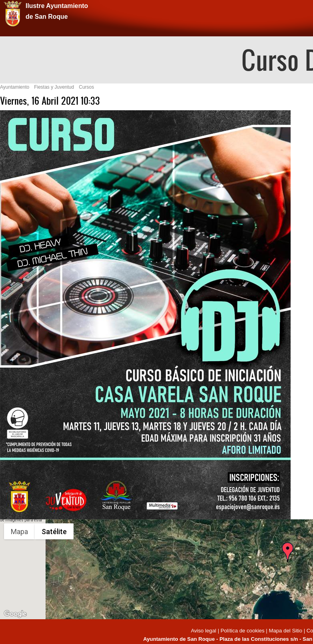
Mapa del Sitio (285, 631)
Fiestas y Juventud (54, 87)
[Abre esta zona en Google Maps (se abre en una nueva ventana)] (15, 614)
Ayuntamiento (15, 87)
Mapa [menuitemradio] (19, 532)
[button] (287, 559)
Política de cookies (243, 631)
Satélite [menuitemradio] (54, 532)
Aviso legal (204, 631)
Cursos (86, 87)
